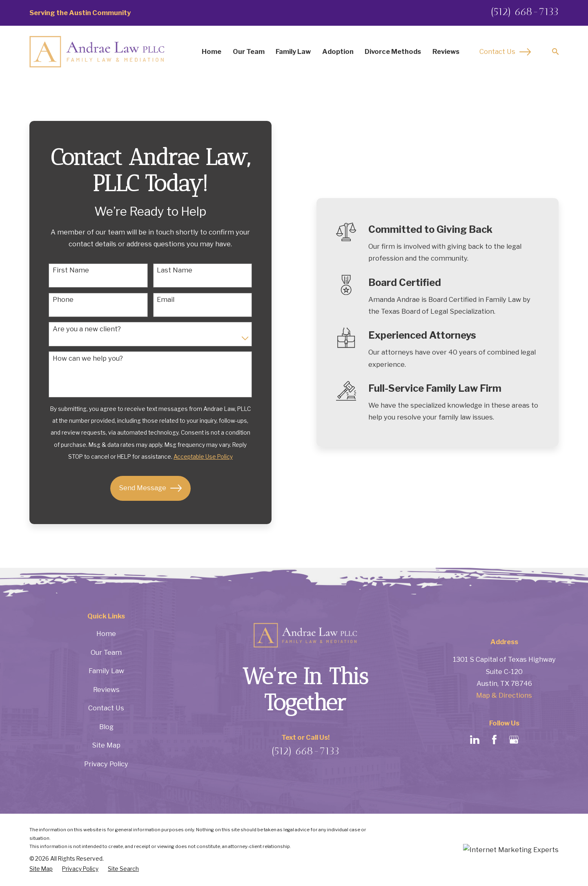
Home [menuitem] (212, 51)
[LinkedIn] (475, 740)
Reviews (106, 690)
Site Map (106, 745)
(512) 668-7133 (525, 11)
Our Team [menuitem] (249, 51)
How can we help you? (88, 358)
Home (106, 634)
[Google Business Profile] (514, 740)
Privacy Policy (106, 764)
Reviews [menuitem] (446, 51)
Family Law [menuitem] (293, 51)
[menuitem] (41, 869)
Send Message (150, 488)
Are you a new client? (87, 329)
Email (166, 300)
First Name (71, 270)
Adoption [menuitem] (338, 51)
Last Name (175, 270)
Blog (106, 727)
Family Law (106, 671)
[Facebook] (494, 740)
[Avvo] (533, 740)
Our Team (106, 652)
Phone (63, 300)
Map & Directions (504, 695)
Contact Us (505, 52)
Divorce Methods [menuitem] (393, 51)
